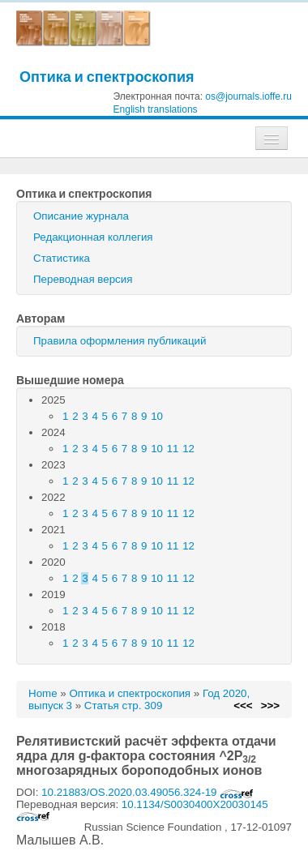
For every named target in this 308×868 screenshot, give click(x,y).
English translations (156, 109)
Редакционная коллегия (93, 237)
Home (43, 693)
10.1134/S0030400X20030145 (142, 810)
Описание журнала (81, 216)
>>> (270, 706)
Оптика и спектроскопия (107, 77)
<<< (243, 706)
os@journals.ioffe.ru (248, 96)
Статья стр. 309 (124, 706)
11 (173, 449)
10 (157, 416)
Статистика (62, 258)
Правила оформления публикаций (120, 341)
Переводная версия (83, 279)
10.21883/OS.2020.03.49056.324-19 (148, 792)
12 (188, 449)
